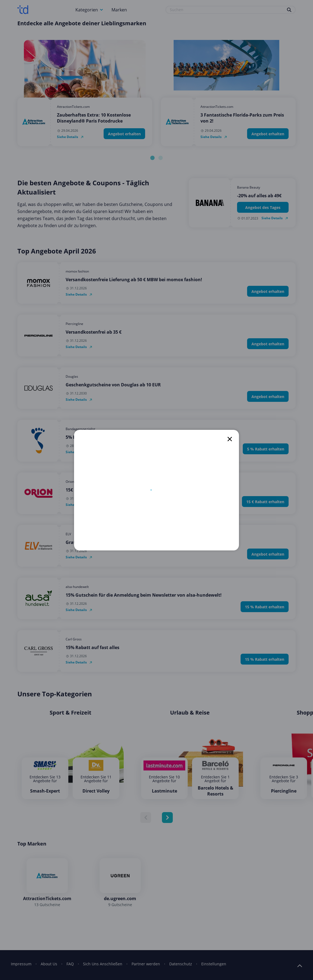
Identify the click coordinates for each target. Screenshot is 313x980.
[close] (230, 439)
